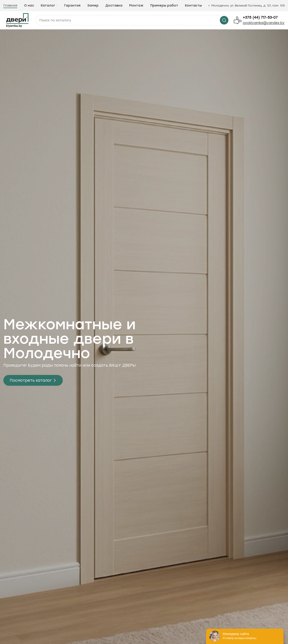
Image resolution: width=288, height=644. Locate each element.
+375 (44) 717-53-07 (260, 18)
